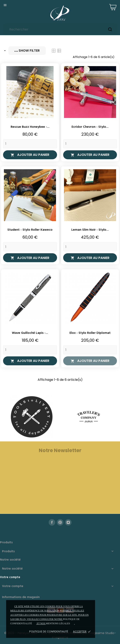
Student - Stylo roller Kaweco (30, 230)
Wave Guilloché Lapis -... (30, 333)
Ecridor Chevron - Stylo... (90, 127)
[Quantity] (30, 144)
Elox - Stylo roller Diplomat (90, 333)
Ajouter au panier (30, 155)
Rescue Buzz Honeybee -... (30, 127)
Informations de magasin (21, 597)
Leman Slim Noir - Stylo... (90, 230)
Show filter (27, 51)
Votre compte (10, 577)
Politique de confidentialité (49, 631)
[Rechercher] (60, 29)
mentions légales (58, 623)
